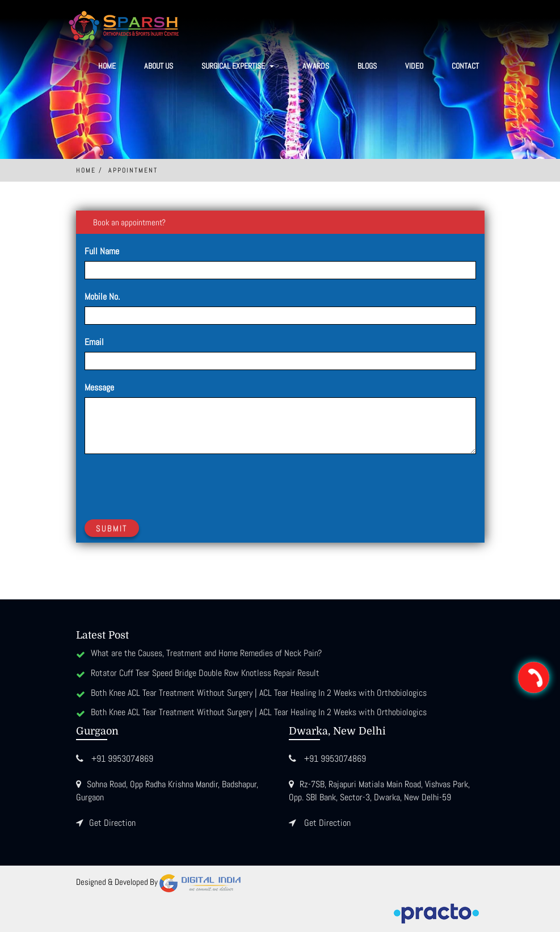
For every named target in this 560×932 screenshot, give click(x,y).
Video (414, 66)
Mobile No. (102, 297)
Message (99, 387)
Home (107, 66)
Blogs (367, 66)
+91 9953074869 (122, 759)
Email (94, 342)
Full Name (102, 251)
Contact (465, 66)
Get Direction (112, 823)
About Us (159, 66)
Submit (112, 528)
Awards (316, 66)
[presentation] (171, 485)
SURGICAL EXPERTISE (238, 66)
